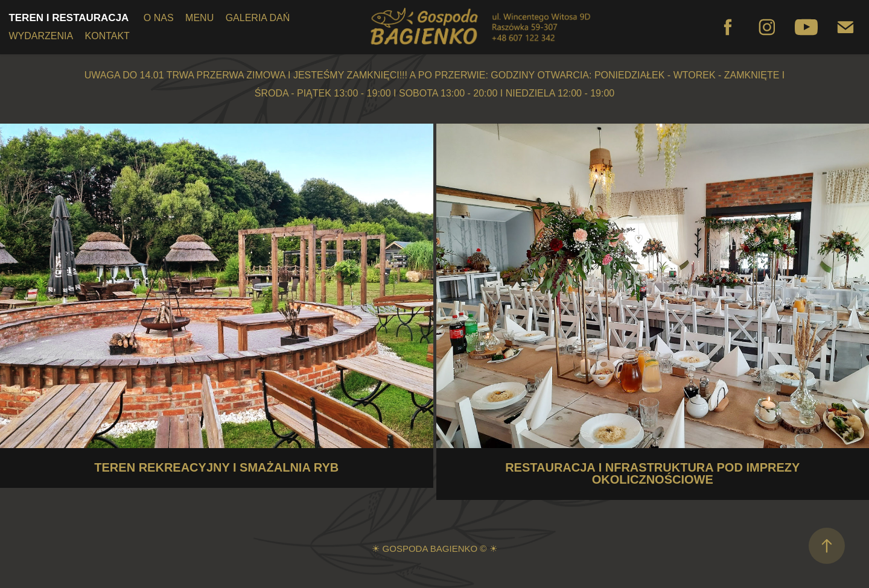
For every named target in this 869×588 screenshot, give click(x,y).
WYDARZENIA (41, 36)
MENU (199, 18)
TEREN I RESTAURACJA (68, 18)
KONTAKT (107, 36)
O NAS (159, 18)
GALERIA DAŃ (258, 18)
